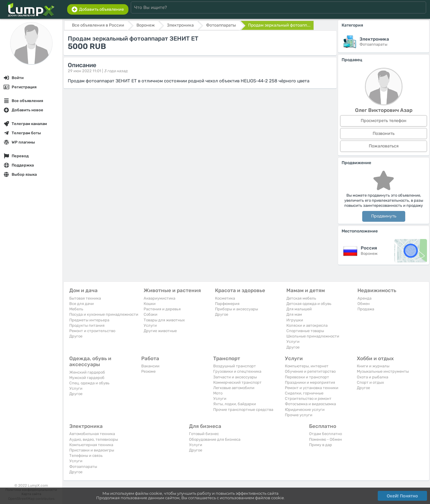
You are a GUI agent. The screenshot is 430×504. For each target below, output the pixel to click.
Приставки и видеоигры (92, 450)
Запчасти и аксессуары (235, 377)
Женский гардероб (87, 372)
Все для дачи (82, 304)
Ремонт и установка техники (312, 388)
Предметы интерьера (89, 320)
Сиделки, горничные (304, 393)
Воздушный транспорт (235, 366)
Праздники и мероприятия (310, 382)
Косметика (225, 298)
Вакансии (150, 366)
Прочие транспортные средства (243, 410)
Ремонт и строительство (92, 331)
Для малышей (299, 309)
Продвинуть (384, 216)
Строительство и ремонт (308, 399)
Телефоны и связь (86, 456)
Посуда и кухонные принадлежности (104, 314)
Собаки (150, 314)
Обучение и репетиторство (310, 371)
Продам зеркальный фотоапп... (279, 25)
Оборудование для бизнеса (215, 439)
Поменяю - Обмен (325, 439)
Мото (218, 393)
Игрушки (295, 320)
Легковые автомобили (234, 388)
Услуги (150, 325)
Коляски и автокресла (307, 325)
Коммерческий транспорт (237, 382)
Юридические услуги (305, 410)
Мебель (76, 309)
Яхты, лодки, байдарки (235, 404)
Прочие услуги (299, 415)
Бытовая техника (85, 298)
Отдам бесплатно (325, 434)
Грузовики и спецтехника (237, 371)
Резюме (148, 371)
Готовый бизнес (204, 434)
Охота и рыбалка (373, 377)
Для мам (294, 314)
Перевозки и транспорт (307, 377)
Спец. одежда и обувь (89, 383)
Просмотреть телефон (384, 121)
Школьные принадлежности (313, 336)
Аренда (364, 298)
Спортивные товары (305, 331)
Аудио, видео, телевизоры (94, 439)
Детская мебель (301, 298)
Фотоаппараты (83, 467)
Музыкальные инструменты (383, 371)
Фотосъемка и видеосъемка (310, 404)
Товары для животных (164, 320)
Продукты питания (87, 325)
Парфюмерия (227, 304)
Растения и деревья (162, 309)
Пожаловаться (384, 146)
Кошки (150, 304)
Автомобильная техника (92, 434)
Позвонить (384, 134)
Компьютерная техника (91, 445)
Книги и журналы (373, 366)
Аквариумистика (159, 298)
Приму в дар (321, 445)
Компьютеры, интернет (307, 366)
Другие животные (160, 331)
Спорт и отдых (370, 382)
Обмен (364, 304)
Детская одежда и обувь (309, 304)
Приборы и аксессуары (236, 309)
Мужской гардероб (87, 378)
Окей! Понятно (402, 496)
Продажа (366, 309)
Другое (76, 336)
